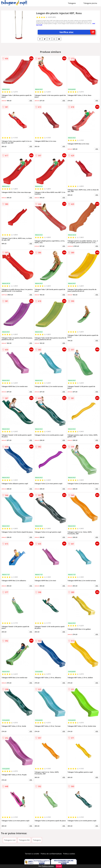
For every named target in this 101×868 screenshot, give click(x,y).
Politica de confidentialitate (51, 854)
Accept (59, 866)
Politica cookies (69, 854)
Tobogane (72, 3)
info (31, 100)
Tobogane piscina (90, 3)
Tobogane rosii (10, 840)
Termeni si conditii (32, 854)
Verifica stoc (77, 32)
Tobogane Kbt (24, 840)
